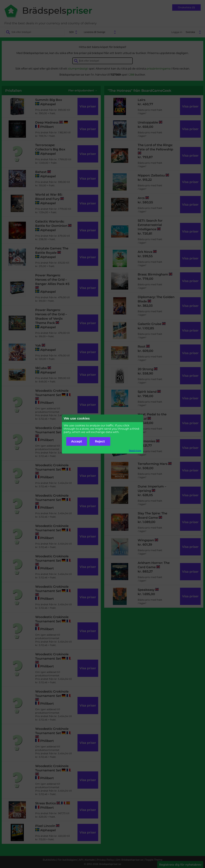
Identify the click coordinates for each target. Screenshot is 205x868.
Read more (135, 450)
